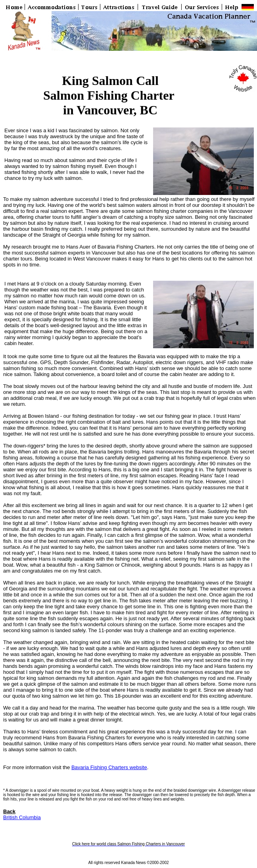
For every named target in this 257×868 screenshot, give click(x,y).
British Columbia (22, 817)
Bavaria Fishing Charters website (109, 767)
